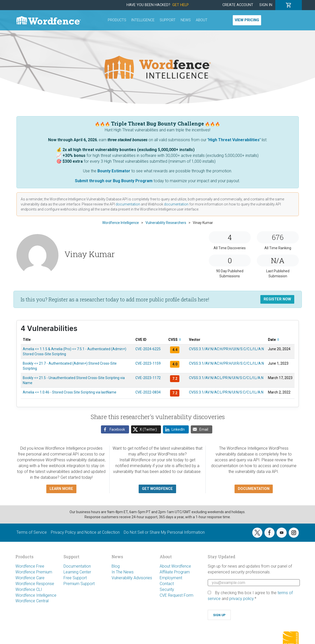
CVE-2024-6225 (148, 349)
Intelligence (143, 20)
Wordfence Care (30, 578)
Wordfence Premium (34, 572)
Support (168, 20)
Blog (116, 566)
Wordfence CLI (29, 589)
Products (117, 20)
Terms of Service (32, 532)
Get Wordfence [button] (157, 489)
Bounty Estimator (114, 171)
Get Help (181, 5)
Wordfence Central (32, 601)
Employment (171, 578)
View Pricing (247, 20)
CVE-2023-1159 (148, 363)
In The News (123, 572)
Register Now (277, 299)
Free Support (75, 578)
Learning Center (77, 572)
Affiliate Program (175, 572)
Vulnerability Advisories (132, 578)
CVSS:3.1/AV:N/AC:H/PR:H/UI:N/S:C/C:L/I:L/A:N (226, 349)
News (186, 20)
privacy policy (241, 599)
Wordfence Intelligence (36, 595)
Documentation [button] (254, 489)
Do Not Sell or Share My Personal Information (164, 532)
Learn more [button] (61, 489)
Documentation (77, 566)
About (202, 20)
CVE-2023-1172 (148, 378)
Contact (167, 584)
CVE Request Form (176, 595)
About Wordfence (175, 566)
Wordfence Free (30, 566)
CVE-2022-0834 (148, 392)
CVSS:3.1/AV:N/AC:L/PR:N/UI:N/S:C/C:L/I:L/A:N (226, 378)
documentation (128, 204)
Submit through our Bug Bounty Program (114, 181)
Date (274, 340)
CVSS (175, 340)
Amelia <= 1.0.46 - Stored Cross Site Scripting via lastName (70, 392)
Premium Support (79, 584)
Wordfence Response (35, 584)
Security (167, 589)
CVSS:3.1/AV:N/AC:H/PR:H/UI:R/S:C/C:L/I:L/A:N (226, 363)
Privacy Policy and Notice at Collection (85, 532)
